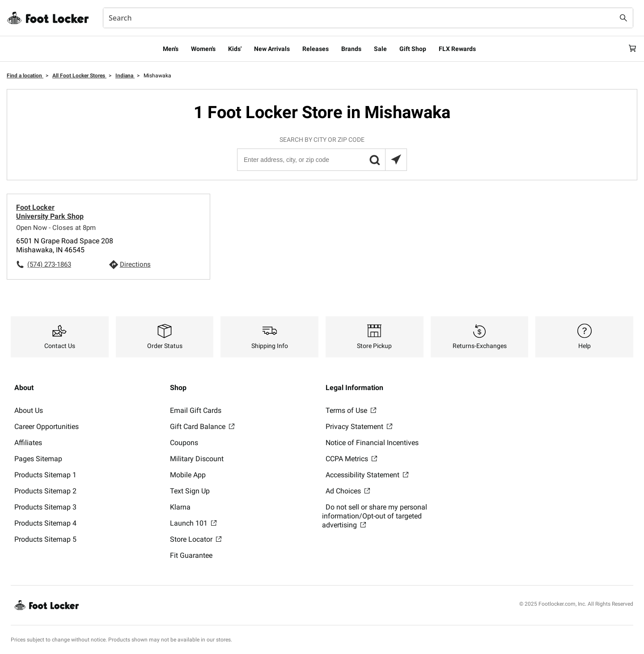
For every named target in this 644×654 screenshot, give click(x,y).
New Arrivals (272, 49)
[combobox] (368, 18)
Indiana (125, 76)
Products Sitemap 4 (45, 523)
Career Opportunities (47, 427)
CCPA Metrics (351, 459)
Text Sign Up (190, 491)
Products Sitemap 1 (45, 475)
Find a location (25, 76)
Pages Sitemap (38, 459)
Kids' (235, 49)
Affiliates (28, 443)
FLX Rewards (457, 49)
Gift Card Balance (202, 427)
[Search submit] (623, 18)
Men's (171, 49)
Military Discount (197, 459)
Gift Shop (413, 49)
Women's (203, 49)
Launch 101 (193, 523)
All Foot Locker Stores (79, 76)
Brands (351, 49)
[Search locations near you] (396, 160)
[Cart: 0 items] (630, 49)
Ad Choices (348, 491)
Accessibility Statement (367, 475)
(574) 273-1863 (49, 264)
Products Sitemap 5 (45, 539)
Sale (380, 49)
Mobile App (188, 475)
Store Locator (196, 539)
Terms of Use (351, 410)
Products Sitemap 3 (45, 507)
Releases (316, 49)
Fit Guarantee (191, 555)
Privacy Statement (359, 427)
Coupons (184, 443)
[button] (374, 160)
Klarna (180, 507)
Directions (135, 264)
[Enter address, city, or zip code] (322, 160)
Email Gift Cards (196, 410)
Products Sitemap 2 (45, 491)
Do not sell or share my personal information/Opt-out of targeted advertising (375, 516)
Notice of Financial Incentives (372, 443)
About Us (29, 410)
